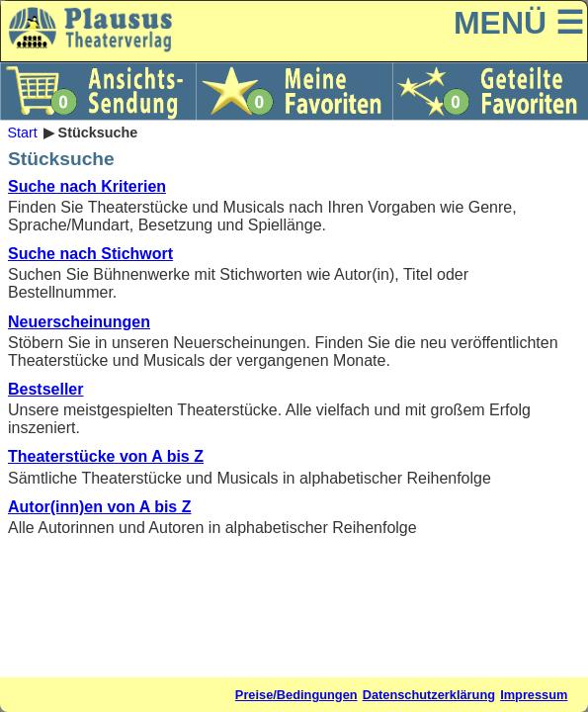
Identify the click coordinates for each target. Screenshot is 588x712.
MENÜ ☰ (519, 23)
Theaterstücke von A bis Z (106, 456)
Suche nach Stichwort (90, 254)
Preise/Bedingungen (296, 695)
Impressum (534, 695)
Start (22, 133)
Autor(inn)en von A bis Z (99, 507)
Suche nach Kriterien (87, 186)
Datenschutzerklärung (429, 695)
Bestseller (46, 389)
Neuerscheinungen (79, 322)
